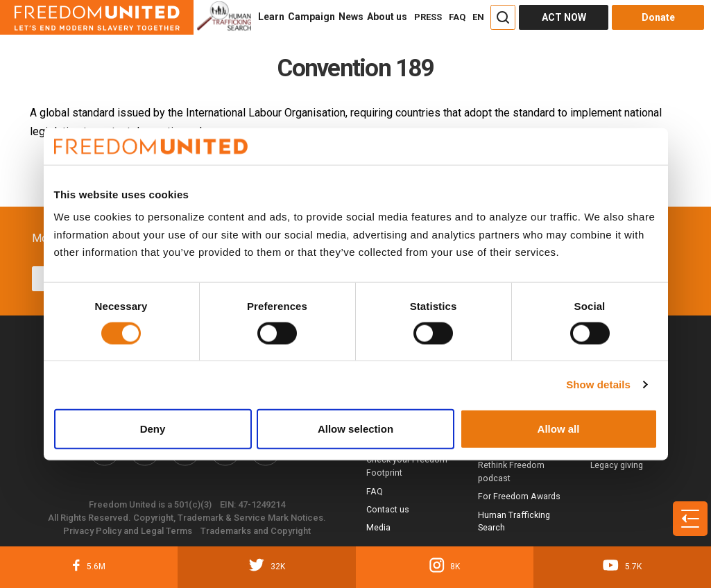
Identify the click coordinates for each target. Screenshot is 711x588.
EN (478, 17)
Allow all (559, 428)
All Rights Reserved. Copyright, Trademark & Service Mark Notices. (187, 518)
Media (378, 527)
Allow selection (355, 428)
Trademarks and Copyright (256, 531)
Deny (153, 428)
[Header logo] (97, 17)
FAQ (457, 17)
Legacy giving (617, 465)
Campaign (311, 17)
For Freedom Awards (519, 496)
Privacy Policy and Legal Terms (128, 531)
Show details (598, 384)
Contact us (388, 509)
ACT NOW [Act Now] (564, 17)
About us (387, 17)
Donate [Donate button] (658, 17)
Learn (271, 17)
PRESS (428, 17)
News (351, 17)
